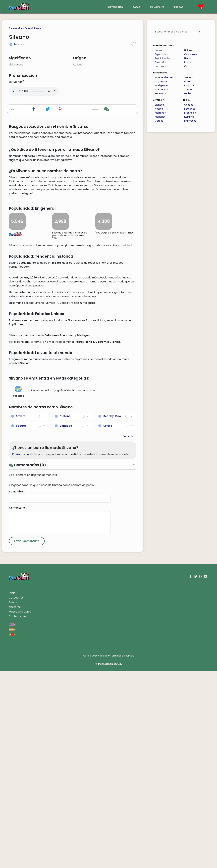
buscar (179, 7)
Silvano (37, 28)
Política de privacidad (95, 853)
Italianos (189, 117)
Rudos (188, 62)
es (12, 826)
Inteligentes (162, 85)
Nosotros (15, 804)
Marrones (160, 113)
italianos (18, 589)
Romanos (190, 109)
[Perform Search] (199, 32)
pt (12, 831)
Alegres (189, 77)
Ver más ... (130, 633)
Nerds (188, 58)
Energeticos (162, 89)
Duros (188, 81)
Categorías (16, 795)
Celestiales (191, 54)
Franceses (190, 121)
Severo (21, 613)
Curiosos (189, 85)
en (12, 821)
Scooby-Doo (112, 613)
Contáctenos (17, 813)
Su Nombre (17, 689)
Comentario (18, 705)
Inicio (12, 790)
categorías (115, 7)
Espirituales (161, 54)
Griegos (189, 105)
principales (157, 7)
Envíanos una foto (25, 651)
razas (136, 7)
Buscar (13, 799)
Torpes (188, 89)
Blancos (159, 105)
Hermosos (161, 66)
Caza (187, 66)
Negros (159, 109)
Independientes (164, 77)
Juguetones (162, 81)
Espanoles (190, 113)
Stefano (65, 613)
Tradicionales (163, 58)
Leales (188, 93)
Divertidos (161, 62)
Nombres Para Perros (20, 28)
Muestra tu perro (20, 809)
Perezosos (161, 93)
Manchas (160, 117)
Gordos (159, 121)
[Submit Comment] (27, 738)
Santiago (66, 623)
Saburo (21, 623)
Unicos (188, 50)
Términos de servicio (122, 853)
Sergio (108, 623)
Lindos (158, 50)
